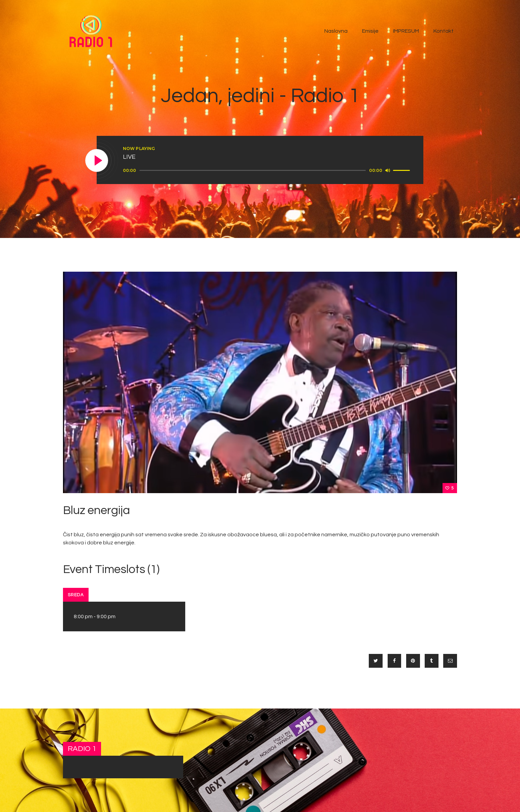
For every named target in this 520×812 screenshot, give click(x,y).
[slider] (253, 170)
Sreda (76, 595)
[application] (267, 171)
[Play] (97, 161)
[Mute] (388, 170)
